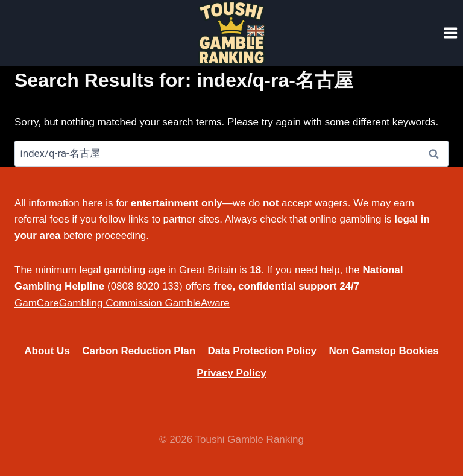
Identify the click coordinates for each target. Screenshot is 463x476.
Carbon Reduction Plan (139, 351)
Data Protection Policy (262, 351)
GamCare (37, 303)
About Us (47, 351)
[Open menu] (450, 33)
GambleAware (197, 303)
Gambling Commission (111, 303)
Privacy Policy (231, 373)
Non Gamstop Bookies (383, 351)
